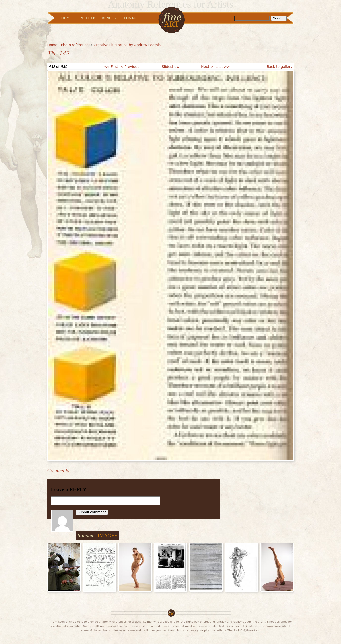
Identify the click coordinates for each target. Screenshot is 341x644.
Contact (132, 18)
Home (52, 45)
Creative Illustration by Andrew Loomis (127, 45)
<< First (111, 67)
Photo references (76, 45)
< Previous (130, 67)
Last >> (223, 67)
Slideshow (171, 67)
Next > (207, 67)
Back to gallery (280, 67)
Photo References (98, 18)
